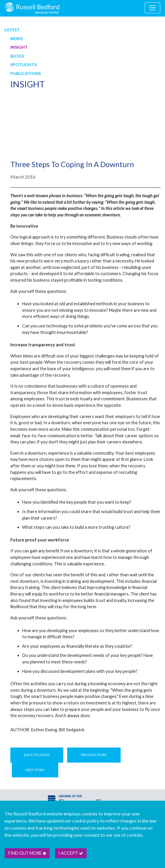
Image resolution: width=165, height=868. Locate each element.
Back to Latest (37, 755)
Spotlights (24, 65)
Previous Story (94, 755)
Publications (26, 73)
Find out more (27, 853)
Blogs (17, 56)
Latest (12, 30)
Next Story (35, 770)
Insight (19, 47)
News (17, 39)
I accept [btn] (71, 853)
